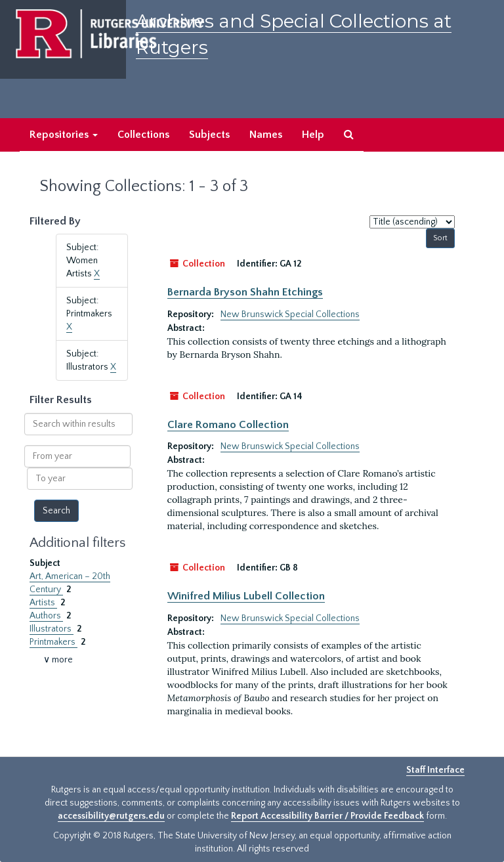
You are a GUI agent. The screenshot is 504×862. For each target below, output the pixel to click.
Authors (46, 616)
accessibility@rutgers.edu (111, 816)
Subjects (209, 135)
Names (266, 135)
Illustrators (52, 629)
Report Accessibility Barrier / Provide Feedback (327, 816)
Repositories (64, 135)
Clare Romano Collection (228, 425)
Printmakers (53, 642)
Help (313, 135)
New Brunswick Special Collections (290, 314)
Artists (43, 603)
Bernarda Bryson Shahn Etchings (245, 292)
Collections (143, 135)
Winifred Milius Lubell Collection (246, 596)
